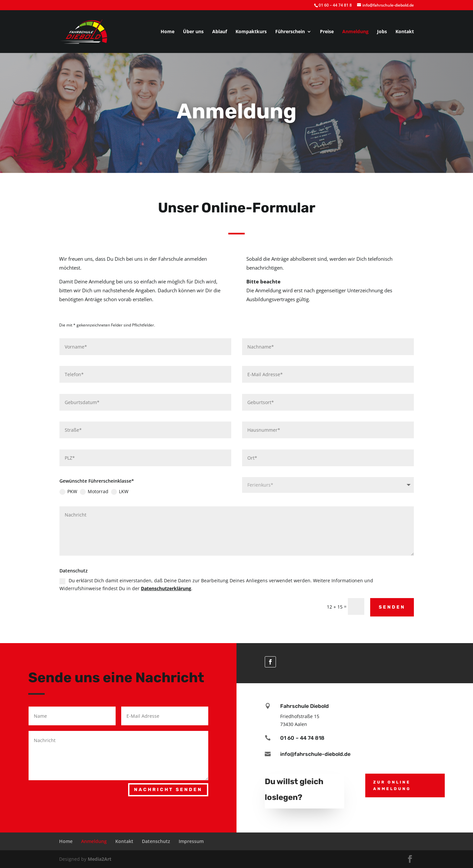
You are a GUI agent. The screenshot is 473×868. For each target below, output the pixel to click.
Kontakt (405, 32)
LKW (170, 485)
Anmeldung (355, 32)
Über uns (193, 32)
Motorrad (156, 485)
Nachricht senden (168, 790)
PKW (142, 485)
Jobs (382, 32)
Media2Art (100, 859)
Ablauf (220, 32)
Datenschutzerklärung (197, 540)
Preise (327, 32)
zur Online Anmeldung (392, 785)
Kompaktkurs (251, 32)
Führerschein (290, 32)
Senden (324, 551)
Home (168, 32)
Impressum (191, 841)
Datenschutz (156, 841)
